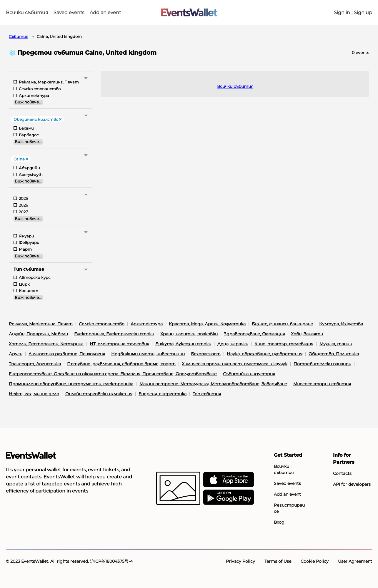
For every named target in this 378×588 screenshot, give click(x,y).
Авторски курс (34, 278)
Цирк (24, 284)
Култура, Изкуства (341, 324)
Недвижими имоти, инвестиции (148, 354)
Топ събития (207, 394)
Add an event (105, 13)
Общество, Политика (334, 354)
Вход (279, 522)
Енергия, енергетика (163, 394)
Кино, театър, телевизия (284, 344)
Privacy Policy (240, 561)
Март (25, 249)
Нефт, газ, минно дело (34, 394)
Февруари (29, 243)
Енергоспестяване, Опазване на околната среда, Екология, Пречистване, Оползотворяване (113, 374)
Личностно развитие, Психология (67, 354)
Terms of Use (278, 561)
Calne (21, 159)
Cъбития (19, 36)
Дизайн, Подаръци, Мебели (38, 334)
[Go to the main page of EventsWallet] (189, 13)
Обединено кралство (38, 119)
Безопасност (206, 354)
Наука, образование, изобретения (265, 354)
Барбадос (28, 135)
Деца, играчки (233, 344)
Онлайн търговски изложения (99, 394)
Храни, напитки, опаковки (189, 334)
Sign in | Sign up (353, 13)
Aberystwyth (30, 175)
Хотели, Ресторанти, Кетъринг (46, 344)
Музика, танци (336, 344)
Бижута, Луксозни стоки (183, 344)
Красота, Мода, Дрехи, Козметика (207, 324)
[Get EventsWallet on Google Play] (229, 497)
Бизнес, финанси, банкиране (282, 324)
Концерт (28, 291)
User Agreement (355, 561)
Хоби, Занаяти (307, 334)
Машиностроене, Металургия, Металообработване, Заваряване (213, 384)
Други (16, 354)
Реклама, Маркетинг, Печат (48, 82)
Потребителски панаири (322, 364)
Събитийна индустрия (249, 374)
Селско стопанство (39, 89)
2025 (23, 198)
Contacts (342, 473)
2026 (23, 205)
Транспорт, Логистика (35, 364)
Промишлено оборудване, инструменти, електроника (71, 384)
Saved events (69, 13)
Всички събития (27, 13)
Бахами (26, 128)
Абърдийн (29, 168)
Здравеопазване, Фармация (254, 334)
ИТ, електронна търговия (119, 344)
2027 (23, 212)
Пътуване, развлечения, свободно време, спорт (121, 364)
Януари (26, 236)
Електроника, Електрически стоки (114, 334)
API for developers (352, 484)
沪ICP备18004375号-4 (111, 561)
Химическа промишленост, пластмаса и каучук (235, 364)
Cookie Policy (315, 561)
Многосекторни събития (322, 384)
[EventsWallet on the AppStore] (229, 480)
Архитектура (34, 96)
